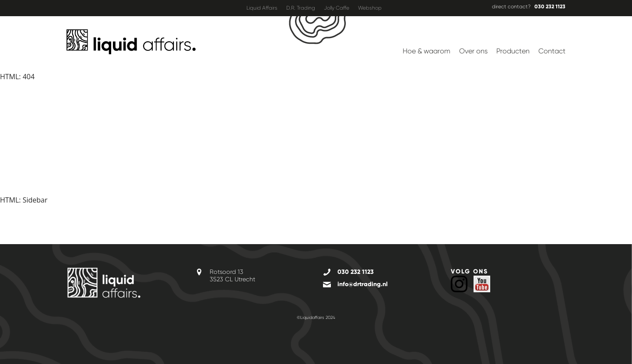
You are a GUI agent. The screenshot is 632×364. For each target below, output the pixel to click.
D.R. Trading (301, 8)
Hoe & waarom (427, 51)
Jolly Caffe (337, 8)
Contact (552, 51)
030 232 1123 (550, 7)
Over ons (473, 51)
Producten (513, 51)
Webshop (370, 8)
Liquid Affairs (262, 8)
